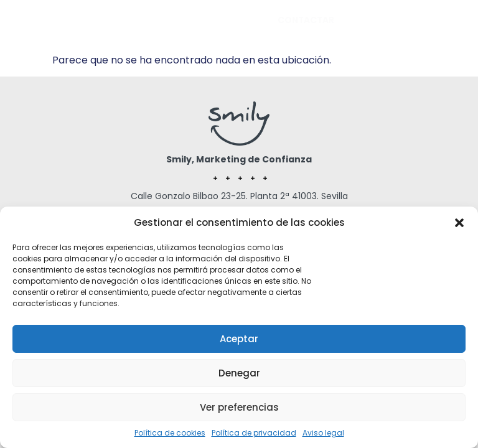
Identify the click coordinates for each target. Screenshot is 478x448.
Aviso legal (323, 433)
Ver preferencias (239, 407)
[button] (459, 223)
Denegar (239, 373)
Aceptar (239, 339)
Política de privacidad (254, 433)
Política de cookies (170, 433)
